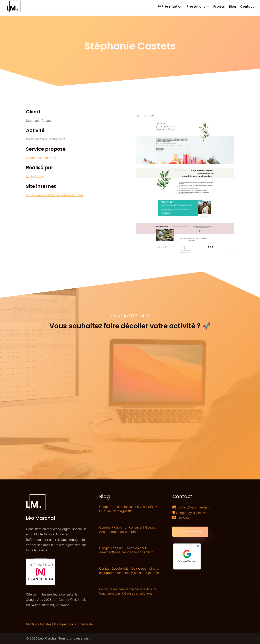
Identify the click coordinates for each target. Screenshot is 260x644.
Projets (219, 7)
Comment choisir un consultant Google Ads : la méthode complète (127, 529)
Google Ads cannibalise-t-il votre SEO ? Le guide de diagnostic (128, 509)
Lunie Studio (35, 176)
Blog (232, 7)
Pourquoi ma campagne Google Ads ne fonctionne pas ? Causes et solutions (128, 591)
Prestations (196, 7)
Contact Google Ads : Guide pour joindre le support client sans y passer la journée (129, 571)
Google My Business (191, 513)
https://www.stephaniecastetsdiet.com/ (55, 195)
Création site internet (41, 158)
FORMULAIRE (190, 532)
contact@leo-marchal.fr (194, 507)
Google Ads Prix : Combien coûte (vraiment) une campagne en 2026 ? (126, 550)
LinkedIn (183, 518)
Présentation (170, 7)
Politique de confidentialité (73, 624)
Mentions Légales (39, 624)
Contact (247, 7)
